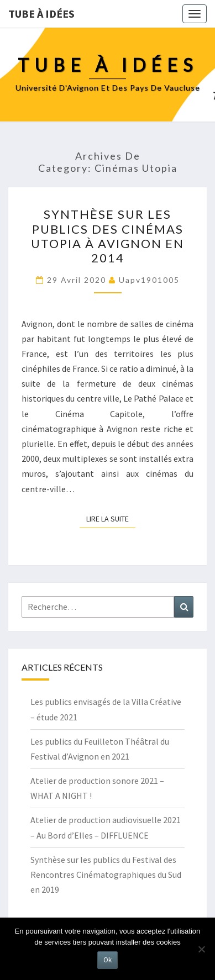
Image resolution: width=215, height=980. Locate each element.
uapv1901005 (149, 280)
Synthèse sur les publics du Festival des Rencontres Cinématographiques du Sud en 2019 (106, 874)
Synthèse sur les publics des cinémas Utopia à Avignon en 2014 (107, 236)
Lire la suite (111, 518)
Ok (107, 960)
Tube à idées (41, 14)
